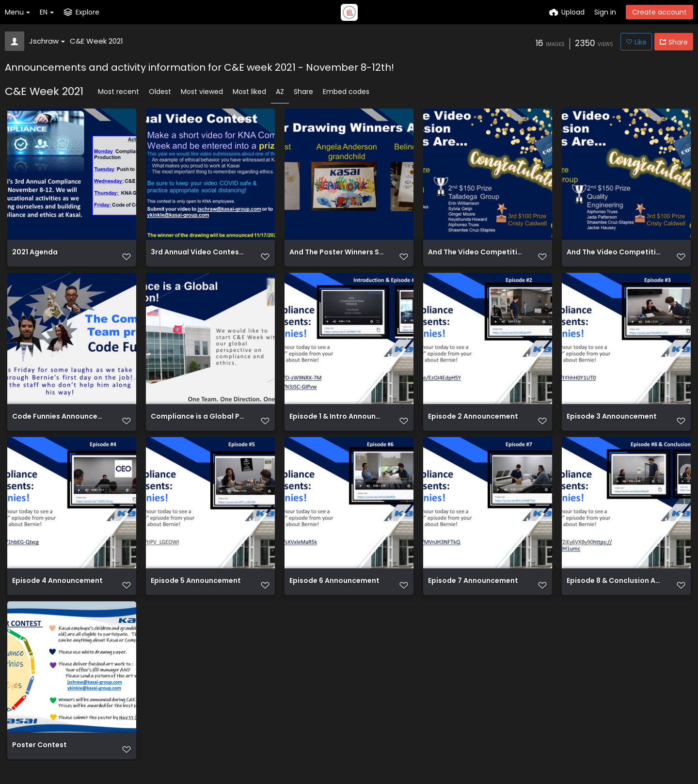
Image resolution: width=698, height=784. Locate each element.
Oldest (160, 92)
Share (303, 92)
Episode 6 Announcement (334, 592)
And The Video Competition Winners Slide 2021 (476, 257)
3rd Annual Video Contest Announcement (198, 257)
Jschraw (47, 41)
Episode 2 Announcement (473, 424)
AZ (280, 92)
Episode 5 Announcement (196, 592)
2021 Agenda (35, 257)
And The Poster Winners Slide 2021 (337, 257)
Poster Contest (40, 760)
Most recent (119, 92)
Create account (659, 12)
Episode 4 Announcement (57, 592)
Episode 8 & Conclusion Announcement (614, 592)
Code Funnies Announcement (60, 424)
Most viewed (202, 92)
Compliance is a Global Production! (198, 424)
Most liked (249, 92)
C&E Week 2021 (96, 41)
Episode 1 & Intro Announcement (337, 424)
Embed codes (346, 92)
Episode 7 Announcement (473, 592)
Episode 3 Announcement (612, 424)
